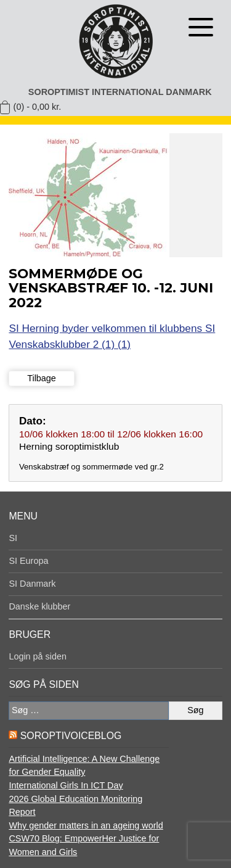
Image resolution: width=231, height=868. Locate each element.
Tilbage (42, 378)
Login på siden (38, 656)
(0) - (38, 107)
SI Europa (28, 561)
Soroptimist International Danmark (120, 92)
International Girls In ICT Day (66, 785)
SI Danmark (32, 584)
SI (13, 538)
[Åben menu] (201, 27)
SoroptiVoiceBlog (71, 736)
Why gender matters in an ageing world (86, 825)
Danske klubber (39, 606)
